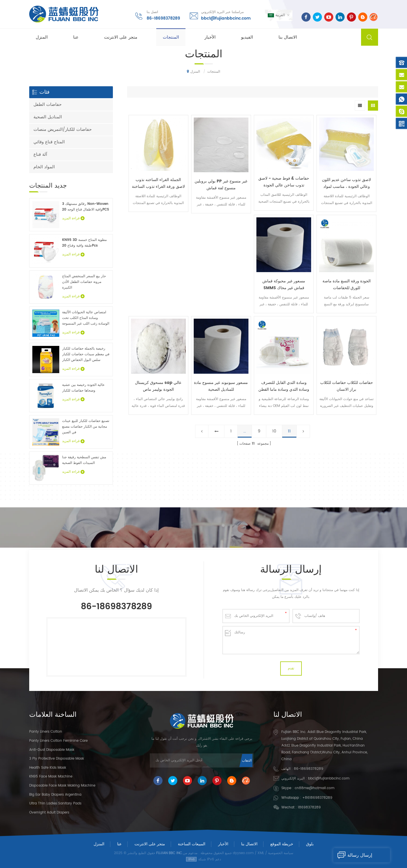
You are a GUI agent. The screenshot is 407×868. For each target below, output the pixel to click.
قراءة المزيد (73, 218)
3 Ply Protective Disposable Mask (57, 759)
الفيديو (247, 37)
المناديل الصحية (48, 117)
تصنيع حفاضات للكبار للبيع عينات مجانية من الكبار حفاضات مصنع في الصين (86, 427)
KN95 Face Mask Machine (51, 776)
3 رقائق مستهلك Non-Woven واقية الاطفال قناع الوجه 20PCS (86, 207)
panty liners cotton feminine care (58, 741)
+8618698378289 (317, 798)
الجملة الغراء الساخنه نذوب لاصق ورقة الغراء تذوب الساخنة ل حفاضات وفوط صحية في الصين (158, 183)
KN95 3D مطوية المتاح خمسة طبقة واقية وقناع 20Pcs (84, 243)
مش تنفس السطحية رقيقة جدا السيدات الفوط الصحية (84, 460)
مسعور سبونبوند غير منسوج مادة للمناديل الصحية (221, 386)
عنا (76, 37)
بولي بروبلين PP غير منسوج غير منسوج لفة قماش (221, 185)
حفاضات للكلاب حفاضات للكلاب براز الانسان (347, 386)
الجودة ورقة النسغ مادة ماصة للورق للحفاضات (347, 284)
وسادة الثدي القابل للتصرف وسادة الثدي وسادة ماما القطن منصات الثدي (284, 386)
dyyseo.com (243, 853)
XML (261, 853)
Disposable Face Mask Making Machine (62, 786)
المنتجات (171, 37)
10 (274, 431)
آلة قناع (40, 155)
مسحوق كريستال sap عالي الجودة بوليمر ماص (158, 386)
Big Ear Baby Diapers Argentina (55, 795)
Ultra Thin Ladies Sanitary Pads (55, 803)
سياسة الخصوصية (281, 853)
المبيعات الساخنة (192, 844)
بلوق (310, 844)
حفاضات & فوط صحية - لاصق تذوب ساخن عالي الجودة (284, 182)
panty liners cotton (46, 732)
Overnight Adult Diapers (49, 813)
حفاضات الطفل (48, 105)
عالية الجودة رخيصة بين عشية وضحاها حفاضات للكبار (83, 388)
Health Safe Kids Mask (48, 768)
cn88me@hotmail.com (315, 788)
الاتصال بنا (288, 37)
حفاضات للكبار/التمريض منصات (63, 130)
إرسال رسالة (353, 855)
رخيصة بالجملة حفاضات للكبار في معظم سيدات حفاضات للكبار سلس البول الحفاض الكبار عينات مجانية (86, 354)
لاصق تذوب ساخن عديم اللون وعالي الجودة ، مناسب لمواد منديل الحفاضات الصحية (346, 183)
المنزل (42, 37)
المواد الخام (44, 167)
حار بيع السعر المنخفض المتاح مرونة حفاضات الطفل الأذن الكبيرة (84, 282)
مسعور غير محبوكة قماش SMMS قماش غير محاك (284, 284)
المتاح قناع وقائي (49, 142)
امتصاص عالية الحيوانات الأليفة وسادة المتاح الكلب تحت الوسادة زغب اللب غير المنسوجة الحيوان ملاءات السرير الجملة (86, 318)
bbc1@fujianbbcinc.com (226, 18)
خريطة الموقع (282, 844)
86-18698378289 (163, 18)
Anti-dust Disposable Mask (52, 750)
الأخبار (210, 37)
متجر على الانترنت (121, 37)
